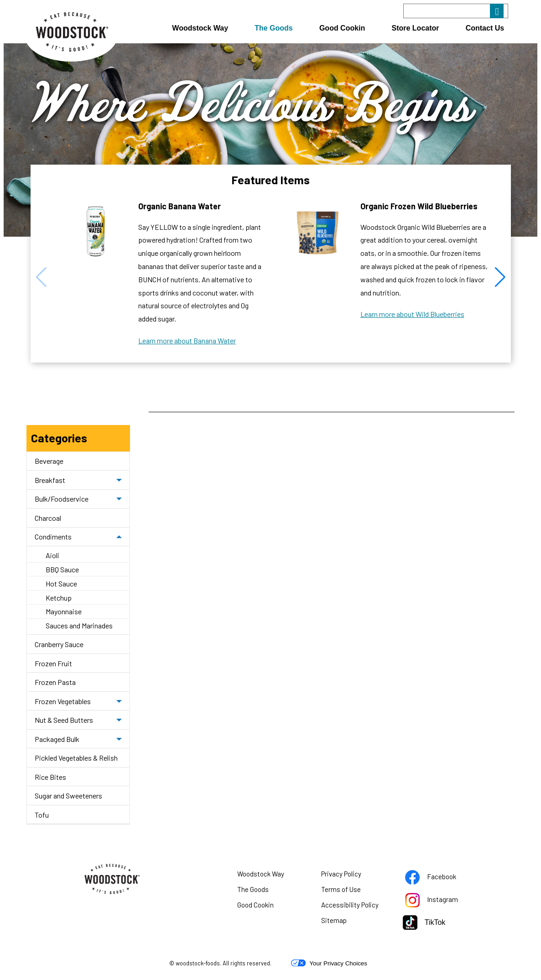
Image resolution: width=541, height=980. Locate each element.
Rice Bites (50, 777)
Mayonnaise (64, 611)
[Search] (456, 11)
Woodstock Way (200, 28)
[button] (500, 277)
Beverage (49, 461)
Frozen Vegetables (63, 701)
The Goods (274, 28)
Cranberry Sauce (59, 644)
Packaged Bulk (57, 739)
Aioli (52, 555)
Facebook (439, 878)
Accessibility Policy (355, 907)
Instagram (439, 901)
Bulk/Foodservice (62, 499)
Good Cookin (342, 28)
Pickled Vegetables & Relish (76, 758)
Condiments (53, 537)
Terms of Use (352, 891)
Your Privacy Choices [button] (329, 963)
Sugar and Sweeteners (68, 796)
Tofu (42, 815)
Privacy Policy (353, 876)
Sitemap (334, 920)
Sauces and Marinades (79, 625)
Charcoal (48, 518)
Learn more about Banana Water (187, 341)
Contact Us (485, 28)
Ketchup (59, 598)
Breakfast (50, 480)
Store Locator (416, 28)
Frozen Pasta (55, 682)
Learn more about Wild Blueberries (412, 314)
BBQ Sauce (62, 569)
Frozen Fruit (53, 663)
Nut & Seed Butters (64, 720)
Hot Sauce (61, 583)
